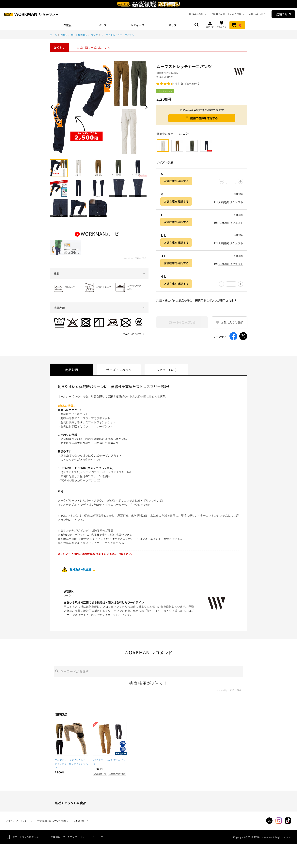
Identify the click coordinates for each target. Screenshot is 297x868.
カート (237, 25)
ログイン (210, 24)
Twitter (269, 828)
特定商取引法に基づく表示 (52, 828)
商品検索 (196, 25)
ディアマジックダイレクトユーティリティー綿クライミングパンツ (71, 771)
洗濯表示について (132, 344)
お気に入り (222, 24)
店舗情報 (282, 14)
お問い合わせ (256, 14)
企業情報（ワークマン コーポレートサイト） (75, 844)
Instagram (279, 828)
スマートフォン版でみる (26, 844)
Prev (53, 107)
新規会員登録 (196, 14)
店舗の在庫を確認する (204, 118)
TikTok (288, 828)
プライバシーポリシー (18, 828)
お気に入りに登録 (232, 322)
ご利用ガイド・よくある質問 (226, 14)
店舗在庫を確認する (176, 181)
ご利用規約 (79, 828)
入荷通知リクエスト (231, 202)
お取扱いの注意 (77, 576)
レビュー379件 (190, 84)
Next (146, 107)
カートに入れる (182, 322)
